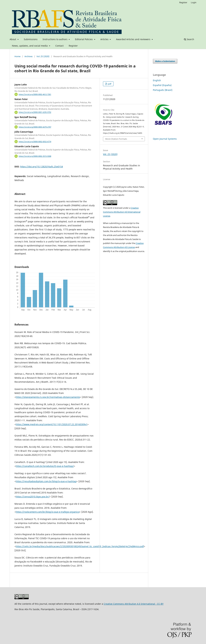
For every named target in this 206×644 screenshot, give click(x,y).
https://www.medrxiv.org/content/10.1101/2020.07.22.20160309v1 (52, 424)
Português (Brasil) (163, 90)
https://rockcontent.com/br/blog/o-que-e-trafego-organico (48, 512)
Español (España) (162, 85)
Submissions (31, 39)
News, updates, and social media (30, 46)
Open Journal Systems (165, 139)
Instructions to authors (55, 39)
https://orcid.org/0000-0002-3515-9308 (35, 156)
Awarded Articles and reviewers (133, 39)
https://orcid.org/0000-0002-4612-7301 (35, 94)
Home (17, 56)
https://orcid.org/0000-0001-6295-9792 (35, 112)
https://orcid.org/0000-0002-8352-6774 (35, 142)
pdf (109, 84)
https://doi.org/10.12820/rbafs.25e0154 (42, 167)
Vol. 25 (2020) (43, 56)
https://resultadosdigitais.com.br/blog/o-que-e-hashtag (46, 481)
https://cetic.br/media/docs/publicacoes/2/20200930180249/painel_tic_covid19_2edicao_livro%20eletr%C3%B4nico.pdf (80, 546)
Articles (105, 39)
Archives (28, 56)
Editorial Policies (84, 39)
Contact (59, 46)
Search (189, 39)
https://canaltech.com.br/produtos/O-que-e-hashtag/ (45, 466)
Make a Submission (165, 61)
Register (73, 46)
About (13, 39)
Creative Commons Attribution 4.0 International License (122, 212)
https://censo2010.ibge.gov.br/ (33, 497)
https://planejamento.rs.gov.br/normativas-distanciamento (48, 397)
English (157, 80)
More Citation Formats (116, 139)
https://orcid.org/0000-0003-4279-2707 (35, 127)
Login (194, 2)
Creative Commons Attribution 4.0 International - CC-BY (134, 604)
